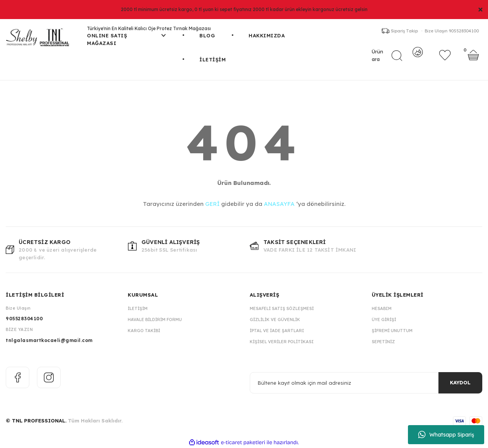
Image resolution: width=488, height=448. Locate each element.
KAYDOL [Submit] (460, 382)
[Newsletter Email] (366, 383)
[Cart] (473, 59)
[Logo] (41, 40)
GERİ (212, 204)
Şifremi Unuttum (392, 331)
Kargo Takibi (144, 331)
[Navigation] (126, 44)
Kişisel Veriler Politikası (282, 342)
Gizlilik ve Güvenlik (275, 320)
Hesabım (382, 308)
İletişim (138, 308)
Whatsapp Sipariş (446, 435)
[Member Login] (418, 59)
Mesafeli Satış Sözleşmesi (282, 308)
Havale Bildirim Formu (155, 320)
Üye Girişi (384, 320)
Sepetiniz (383, 342)
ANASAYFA (279, 204)
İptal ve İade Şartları (277, 331)
